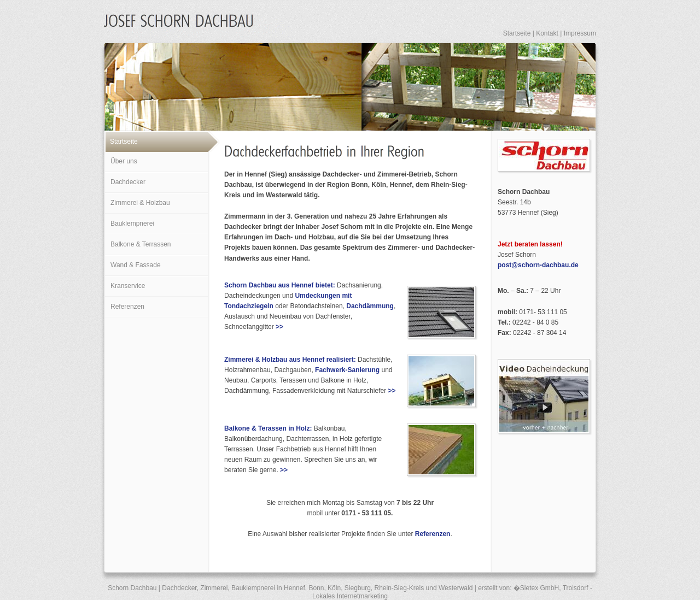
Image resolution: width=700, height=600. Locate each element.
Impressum (580, 33)
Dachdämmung (370, 306)
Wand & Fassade (136, 265)
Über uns (124, 161)
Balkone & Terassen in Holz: (268, 428)
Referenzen (127, 307)
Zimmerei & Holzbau (140, 203)
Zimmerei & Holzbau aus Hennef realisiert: (290, 360)
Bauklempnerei (132, 223)
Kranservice (128, 286)
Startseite (517, 33)
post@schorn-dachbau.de (538, 265)
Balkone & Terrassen (141, 244)
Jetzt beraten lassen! (530, 244)
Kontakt (547, 33)
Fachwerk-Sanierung (347, 370)
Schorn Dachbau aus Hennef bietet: (280, 285)
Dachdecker (128, 182)
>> (279, 327)
